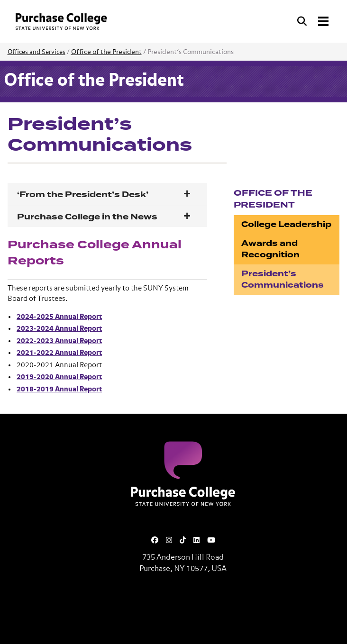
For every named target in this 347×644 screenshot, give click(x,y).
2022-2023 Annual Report (59, 341)
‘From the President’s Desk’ (85, 195)
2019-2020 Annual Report (59, 377)
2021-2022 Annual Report (59, 353)
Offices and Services (37, 52)
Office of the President (106, 52)
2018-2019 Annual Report (59, 389)
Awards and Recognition (270, 249)
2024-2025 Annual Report (59, 317)
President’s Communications (283, 279)
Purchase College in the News (87, 217)
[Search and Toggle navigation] (314, 21)
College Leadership (286, 224)
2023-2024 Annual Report (59, 329)
